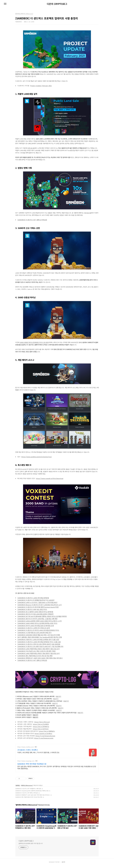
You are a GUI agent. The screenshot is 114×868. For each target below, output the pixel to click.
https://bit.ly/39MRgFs (47, 731)
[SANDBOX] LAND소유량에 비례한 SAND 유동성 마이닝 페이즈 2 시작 (40, 621)
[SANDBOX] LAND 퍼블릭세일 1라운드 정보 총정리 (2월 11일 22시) (39, 649)
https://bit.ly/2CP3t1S (41, 729)
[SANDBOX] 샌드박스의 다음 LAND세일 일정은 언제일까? (36, 614)
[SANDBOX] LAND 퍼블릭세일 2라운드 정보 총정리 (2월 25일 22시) (39, 653)
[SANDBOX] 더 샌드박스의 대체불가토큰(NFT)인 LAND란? (36, 600)
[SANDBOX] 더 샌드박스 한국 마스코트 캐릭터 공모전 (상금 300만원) (39, 644)
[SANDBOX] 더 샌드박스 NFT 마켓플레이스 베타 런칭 (28, 791)
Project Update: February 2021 (41, 86)
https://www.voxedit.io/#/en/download (50, 478)
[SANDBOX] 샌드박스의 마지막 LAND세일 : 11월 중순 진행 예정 (37, 619)
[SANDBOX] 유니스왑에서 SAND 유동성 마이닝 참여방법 (35, 612)
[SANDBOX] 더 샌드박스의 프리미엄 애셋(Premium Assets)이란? (38, 607)
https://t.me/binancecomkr (44, 738)
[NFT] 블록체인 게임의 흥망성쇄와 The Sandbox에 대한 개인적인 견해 (40, 637)
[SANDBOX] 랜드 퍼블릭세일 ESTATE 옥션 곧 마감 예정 (35, 656)
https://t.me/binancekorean (45, 736)
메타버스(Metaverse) (27, 788)
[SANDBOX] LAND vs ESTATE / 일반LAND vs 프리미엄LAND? (37, 602)
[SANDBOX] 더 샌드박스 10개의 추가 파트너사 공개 (34, 628)
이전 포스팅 (31, 148)
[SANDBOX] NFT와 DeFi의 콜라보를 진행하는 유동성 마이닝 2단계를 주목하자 (42, 616)
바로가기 (58, 696)
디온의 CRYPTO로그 (57, 4)
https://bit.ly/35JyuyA (42, 722)
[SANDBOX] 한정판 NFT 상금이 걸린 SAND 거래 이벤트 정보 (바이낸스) (40, 658)
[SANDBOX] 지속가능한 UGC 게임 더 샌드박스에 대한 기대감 (36, 651)
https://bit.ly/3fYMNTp (41, 727)
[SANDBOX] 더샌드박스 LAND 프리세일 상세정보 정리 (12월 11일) (38, 639)
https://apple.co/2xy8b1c (43, 733)
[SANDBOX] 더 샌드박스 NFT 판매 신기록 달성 (32, 220)
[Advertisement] (57, 758)
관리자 (63, 864)
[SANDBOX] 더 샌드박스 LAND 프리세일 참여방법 (33, 598)
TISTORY (57, 864)
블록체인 (18, 788)
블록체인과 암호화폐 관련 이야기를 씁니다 (31, 846)
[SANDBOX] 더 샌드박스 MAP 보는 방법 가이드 (32, 609)
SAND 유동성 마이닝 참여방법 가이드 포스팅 (34, 342)
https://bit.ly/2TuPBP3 (41, 724)
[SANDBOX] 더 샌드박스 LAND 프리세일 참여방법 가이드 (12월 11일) (39, 642)
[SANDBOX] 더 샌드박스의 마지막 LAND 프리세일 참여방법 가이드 (38, 630)
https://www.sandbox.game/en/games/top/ (37, 457)
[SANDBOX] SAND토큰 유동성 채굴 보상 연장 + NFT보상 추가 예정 (39, 635)
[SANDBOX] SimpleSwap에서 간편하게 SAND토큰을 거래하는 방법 (32, 793)
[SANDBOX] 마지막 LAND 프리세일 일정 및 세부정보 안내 (36, 626)
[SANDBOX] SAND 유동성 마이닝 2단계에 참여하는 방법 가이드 (37, 623)
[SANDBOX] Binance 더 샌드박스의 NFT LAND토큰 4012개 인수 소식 (40, 605)
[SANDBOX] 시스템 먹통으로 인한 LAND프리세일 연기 (35, 633)
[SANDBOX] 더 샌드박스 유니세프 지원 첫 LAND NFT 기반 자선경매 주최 (40, 646)
